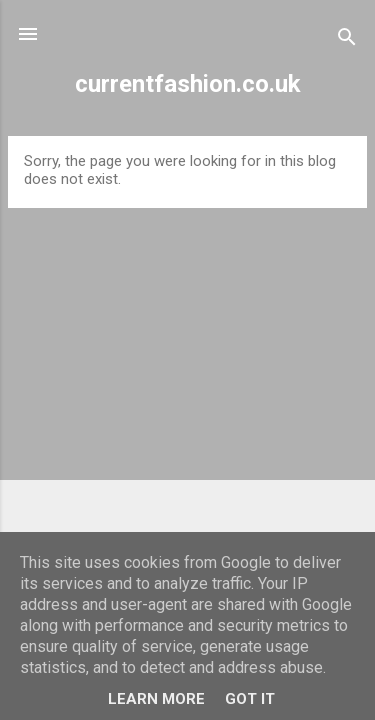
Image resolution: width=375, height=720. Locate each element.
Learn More (156, 699)
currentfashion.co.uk (188, 84)
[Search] (347, 40)
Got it (250, 699)
